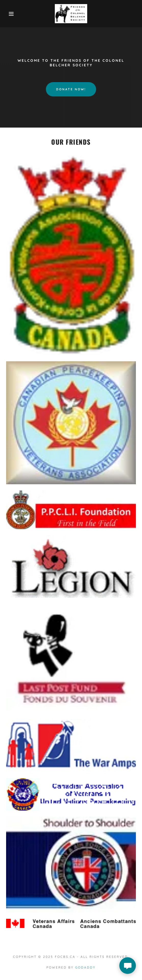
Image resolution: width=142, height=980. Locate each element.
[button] (10, 14)
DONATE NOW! (71, 89)
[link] (71, 14)
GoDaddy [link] (85, 967)
